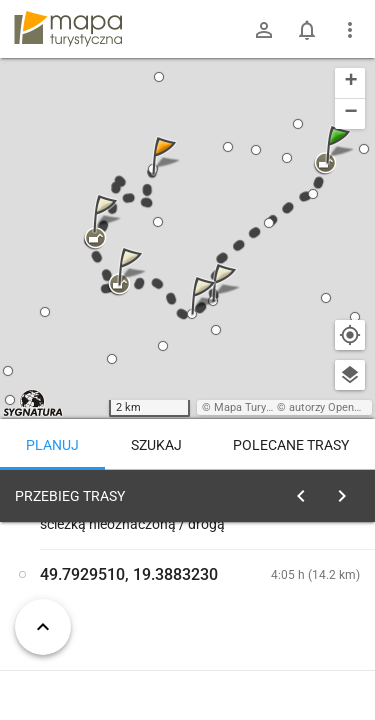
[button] (341, 164)
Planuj (52, 445)
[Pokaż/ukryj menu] (350, 30)
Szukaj (156, 445)
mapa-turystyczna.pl (68, 29)
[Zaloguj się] (264, 30)
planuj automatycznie (301, 636)
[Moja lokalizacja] (350, 335)
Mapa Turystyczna (259, 407)
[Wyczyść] (348, 491)
